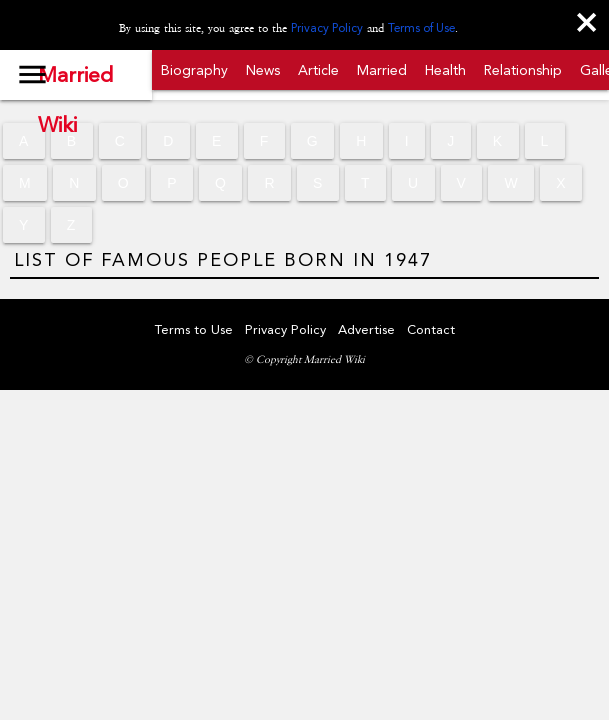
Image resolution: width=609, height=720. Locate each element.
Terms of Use (421, 28)
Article (318, 70)
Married (382, 70)
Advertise (366, 329)
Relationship (523, 70)
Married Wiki (75, 81)
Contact (431, 329)
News (263, 70)
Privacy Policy (327, 28)
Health (445, 70)
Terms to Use (194, 329)
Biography (194, 70)
